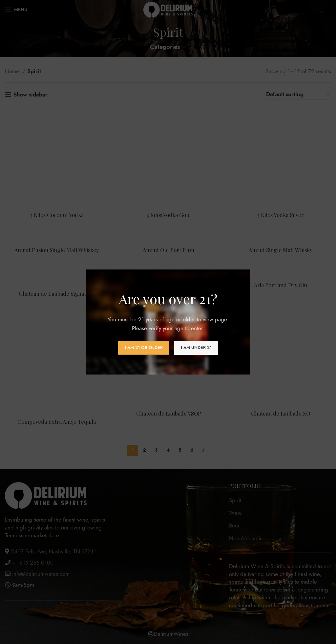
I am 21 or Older (144, 348)
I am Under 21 (196, 348)
